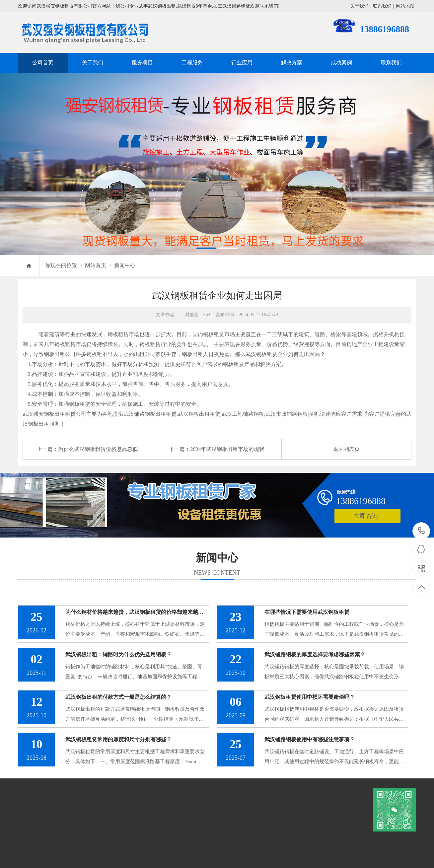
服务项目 (142, 63)
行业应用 (242, 63)
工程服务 (192, 63)
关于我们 (359, 6)
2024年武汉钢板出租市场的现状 (227, 449)
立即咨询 (366, 516)
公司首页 (43, 63)
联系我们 (382, 6)
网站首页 (96, 265)
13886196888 (422, 531)
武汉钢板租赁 (261, 354)
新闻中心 (125, 265)
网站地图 (405, 6)
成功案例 (341, 63)
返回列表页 (346, 449)
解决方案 (292, 63)
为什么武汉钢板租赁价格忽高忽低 (98, 449)
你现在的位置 (61, 265)
